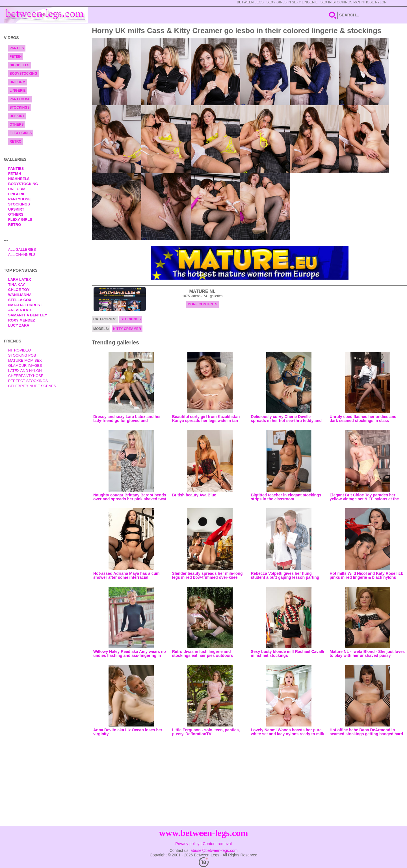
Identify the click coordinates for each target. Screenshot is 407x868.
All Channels (22, 255)
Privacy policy (187, 844)
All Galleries (22, 249)
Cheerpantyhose (26, 376)
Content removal (217, 844)
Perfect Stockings (28, 381)
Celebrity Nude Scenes (32, 386)
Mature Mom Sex (25, 360)
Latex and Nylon (25, 371)
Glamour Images (25, 366)
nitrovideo (20, 350)
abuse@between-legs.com (214, 850)
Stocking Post (23, 355)
